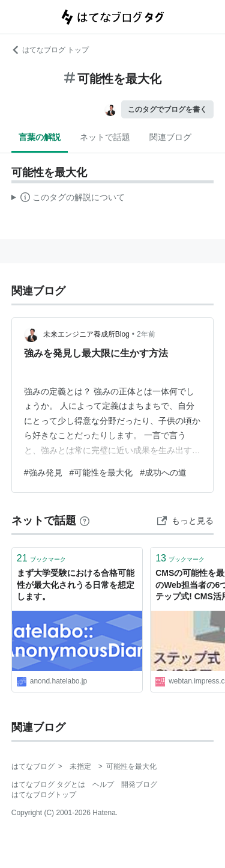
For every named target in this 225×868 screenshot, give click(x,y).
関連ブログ (170, 137)
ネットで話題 (105, 137)
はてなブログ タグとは (48, 784)
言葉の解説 (40, 137)
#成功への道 (163, 472)
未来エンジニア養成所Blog (86, 334)
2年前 (146, 334)
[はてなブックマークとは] (85, 521)
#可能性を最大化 (101, 472)
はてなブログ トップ (50, 50)
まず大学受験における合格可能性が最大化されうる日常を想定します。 (76, 585)
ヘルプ (103, 784)
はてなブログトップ (44, 795)
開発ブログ (139, 784)
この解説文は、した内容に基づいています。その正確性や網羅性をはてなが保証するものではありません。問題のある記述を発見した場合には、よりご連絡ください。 (68, 199)
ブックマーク (41, 558)
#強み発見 (43, 472)
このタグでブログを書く (167, 109)
